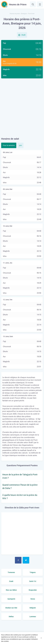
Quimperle (11, 599)
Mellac (11, 616)
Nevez (33, 599)
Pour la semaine (9, 145)
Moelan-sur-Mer (11, 608)
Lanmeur (33, 616)
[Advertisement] (22, 108)
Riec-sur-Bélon (11, 590)
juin (20, 145)
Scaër (11, 581)
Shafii (23, 35)
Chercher (33, 4)
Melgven (33, 608)
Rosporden (33, 590)
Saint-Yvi (33, 581)
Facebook (18, 560)
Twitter (26, 560)
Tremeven (11, 572)
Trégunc (33, 572)
